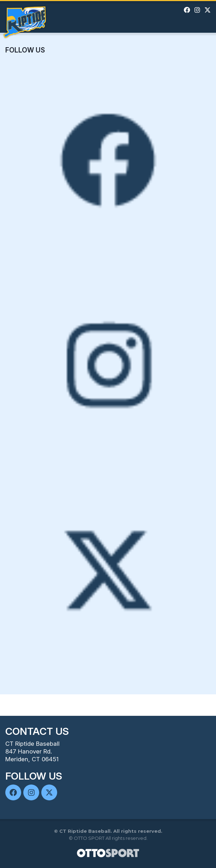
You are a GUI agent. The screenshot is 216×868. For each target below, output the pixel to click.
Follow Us (25, 50)
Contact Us (37, 731)
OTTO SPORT (89, 838)
